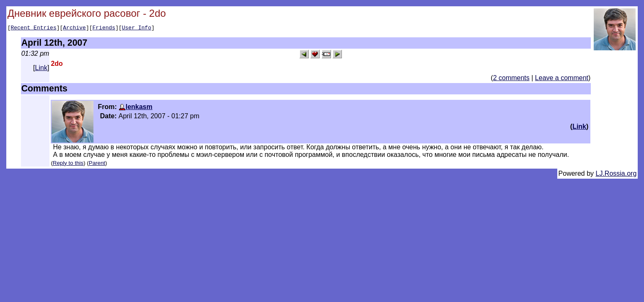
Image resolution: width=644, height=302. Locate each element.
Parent (97, 164)
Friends (104, 29)
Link (41, 69)
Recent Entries (33, 29)
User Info (137, 29)
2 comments (511, 79)
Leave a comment (562, 79)
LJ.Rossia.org (616, 175)
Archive (74, 29)
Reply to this (68, 164)
